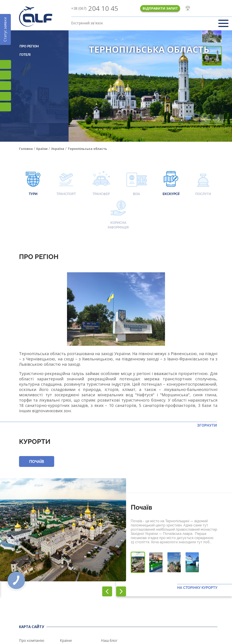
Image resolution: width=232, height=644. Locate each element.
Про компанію (32, 640)
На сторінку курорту (197, 588)
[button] (219, 119)
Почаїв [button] (37, 461)
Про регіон (29, 46)
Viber (6, 86)
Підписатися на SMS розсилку (6, 75)
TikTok (6, 64)
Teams (6, 96)
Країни (66, 640)
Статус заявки (5, 29)
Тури (33, 184)
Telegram (6, 107)
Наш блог (109, 640)
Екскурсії (171, 184)
